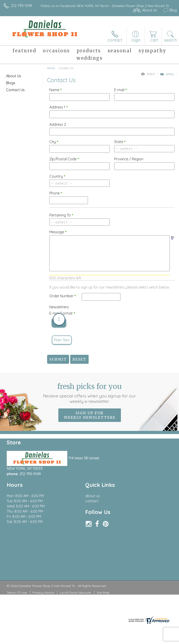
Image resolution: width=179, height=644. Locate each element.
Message (58, 232)
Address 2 (58, 124)
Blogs (11, 83)
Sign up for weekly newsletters (90, 415)
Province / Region (129, 159)
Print (148, 74)
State (120, 142)
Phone (56, 193)
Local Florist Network (75, 593)
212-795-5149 (22, 6)
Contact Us (15, 90)
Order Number (63, 296)
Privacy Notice (43, 593)
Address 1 (59, 107)
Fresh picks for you (90, 393)
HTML (59, 323)
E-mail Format (62, 313)
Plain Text (62, 340)
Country (57, 176)
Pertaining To (61, 215)
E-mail (120, 90)
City (54, 142)
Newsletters (59, 307)
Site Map (103, 593)
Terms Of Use (17, 593)
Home (51, 68)
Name (56, 90)
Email (167, 74)
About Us (14, 76)
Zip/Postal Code (64, 159)
